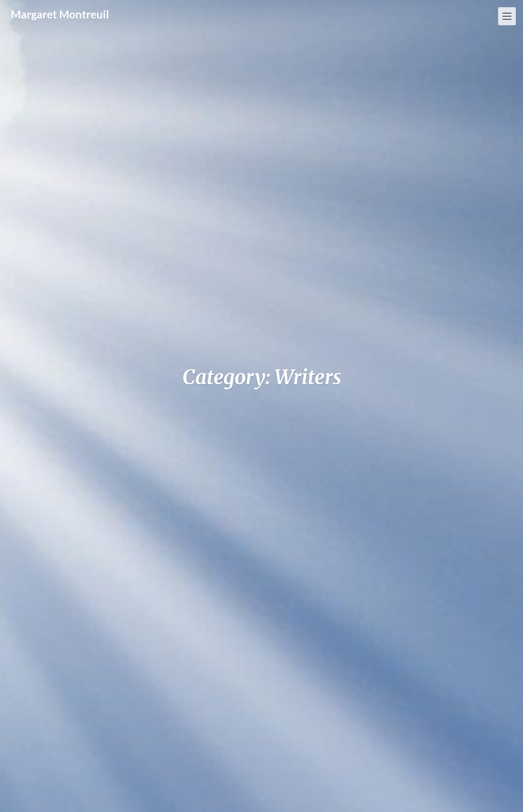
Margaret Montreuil (60, 14)
